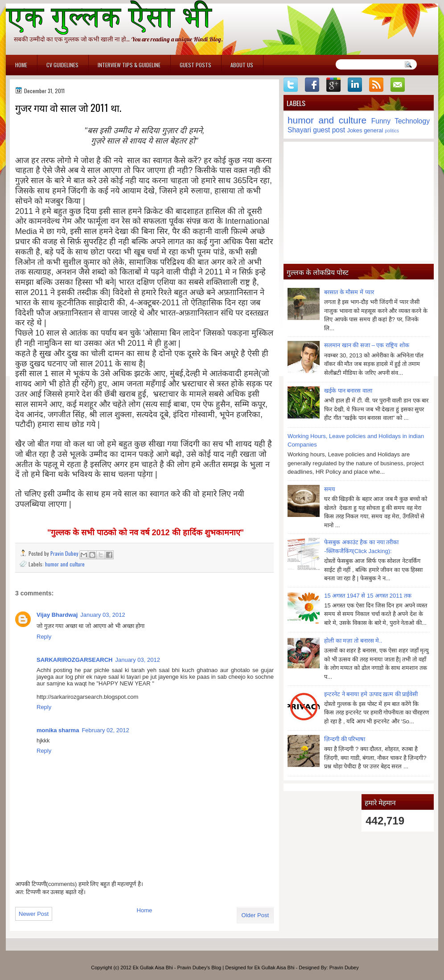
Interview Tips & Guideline (129, 65)
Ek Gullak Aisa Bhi (275, 968)
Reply (44, 637)
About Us (242, 65)
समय (330, 489)
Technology (412, 121)
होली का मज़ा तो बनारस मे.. (353, 641)
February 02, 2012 (105, 730)
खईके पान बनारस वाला (348, 391)
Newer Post (34, 914)
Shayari (299, 130)
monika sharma (58, 730)
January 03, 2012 (103, 615)
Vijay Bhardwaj (57, 615)
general (373, 130)
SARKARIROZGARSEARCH (74, 660)
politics (392, 131)
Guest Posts (195, 65)
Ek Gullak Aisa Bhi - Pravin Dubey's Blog (177, 968)
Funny (381, 121)
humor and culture (65, 564)
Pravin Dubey (65, 553)
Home (21, 65)
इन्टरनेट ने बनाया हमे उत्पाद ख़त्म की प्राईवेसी (371, 694)
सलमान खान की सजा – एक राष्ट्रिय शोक (367, 345)
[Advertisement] (359, 201)
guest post (329, 130)
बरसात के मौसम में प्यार (349, 292)
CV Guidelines (62, 65)
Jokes (355, 130)
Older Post (255, 915)
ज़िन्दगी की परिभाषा (345, 739)
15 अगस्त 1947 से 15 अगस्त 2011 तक (368, 596)
